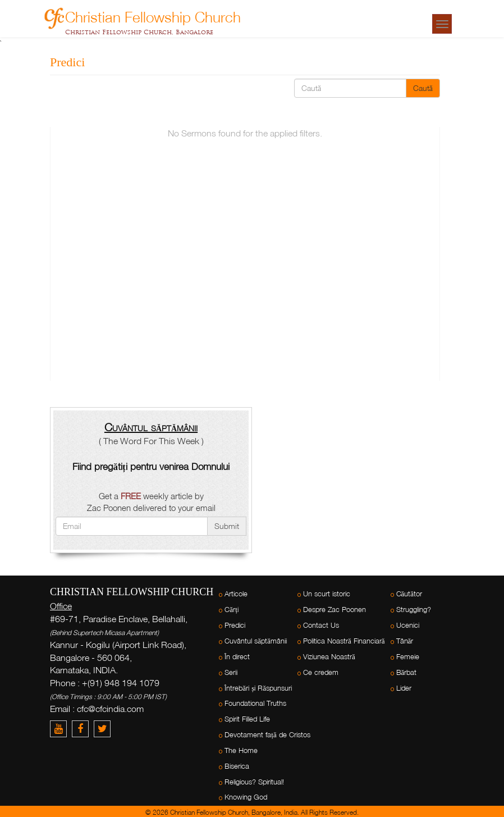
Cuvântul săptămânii (256, 641)
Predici (235, 625)
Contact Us (321, 625)
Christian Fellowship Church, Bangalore (139, 32)
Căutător (409, 594)
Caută (423, 88)
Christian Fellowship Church (153, 15)
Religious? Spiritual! (254, 782)
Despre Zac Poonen (335, 610)
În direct (237, 657)
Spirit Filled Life (247, 719)
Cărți (231, 610)
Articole (236, 594)
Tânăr (405, 641)
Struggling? (414, 610)
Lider (404, 688)
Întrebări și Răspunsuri (258, 688)
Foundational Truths (255, 703)
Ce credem (321, 672)
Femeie (408, 657)
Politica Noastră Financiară (344, 641)
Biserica (237, 766)
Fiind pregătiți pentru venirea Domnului (151, 466)
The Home (241, 750)
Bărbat (407, 672)
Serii (231, 672)
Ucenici (408, 625)
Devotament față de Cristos (267, 735)
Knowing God (246, 797)
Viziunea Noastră (329, 657)
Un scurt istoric (327, 594)
